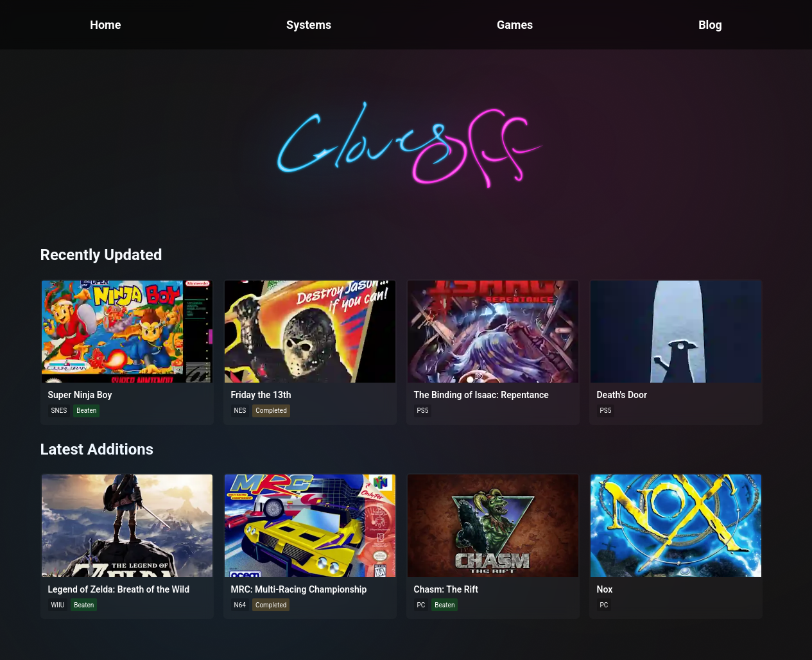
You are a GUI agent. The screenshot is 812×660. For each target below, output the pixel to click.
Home (105, 25)
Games (515, 25)
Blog (710, 25)
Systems (309, 25)
